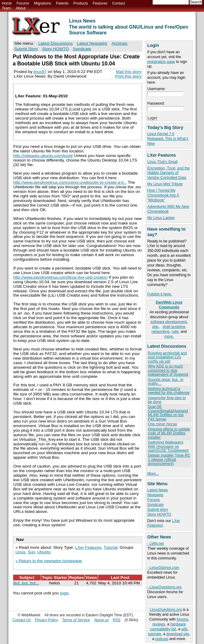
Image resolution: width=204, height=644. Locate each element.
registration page (161, 62)
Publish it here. (160, 294)
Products (81, 3)
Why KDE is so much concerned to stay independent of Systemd (168, 370)
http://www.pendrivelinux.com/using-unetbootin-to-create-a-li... (70, 182)
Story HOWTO (159, 514)
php (155, 327)
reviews (159, 624)
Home (7, 3)
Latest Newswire (92, 43)
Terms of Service (76, 620)
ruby (175, 332)
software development (169, 322)
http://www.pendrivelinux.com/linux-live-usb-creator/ (61, 277)
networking (160, 332)
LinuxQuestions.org (166, 610)
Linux (21, 552)
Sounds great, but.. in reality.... (166, 382)
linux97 (40, 72)
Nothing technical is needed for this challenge (169, 391)
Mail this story (129, 72)
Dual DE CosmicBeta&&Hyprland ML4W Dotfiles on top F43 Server (168, 413)
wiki (184, 629)
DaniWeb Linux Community (169, 305)
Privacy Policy (47, 620)
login (64, 593)
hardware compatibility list (168, 627)
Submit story (158, 510)
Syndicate (156, 505)
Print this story (128, 76)
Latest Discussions (56, 43)
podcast (162, 639)
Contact (118, 3)
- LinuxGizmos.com (163, 568)
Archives (119, 43)
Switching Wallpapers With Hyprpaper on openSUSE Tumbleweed (168, 446)
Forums (23, 3)
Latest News (158, 490)
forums (182, 619)
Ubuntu (44, 552)
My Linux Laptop (161, 218)
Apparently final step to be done (167, 400)
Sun (31, 552)
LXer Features (88, 547)
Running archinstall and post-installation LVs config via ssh (167, 357)
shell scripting (174, 327)
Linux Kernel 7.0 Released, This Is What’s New (168, 139)
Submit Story (26, 49)
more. (169, 336)
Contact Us (22, 620)
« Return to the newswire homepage (49, 561)
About (21, 8)
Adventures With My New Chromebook (168, 209)
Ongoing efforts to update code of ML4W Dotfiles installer (169, 433)
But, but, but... (26, 583)
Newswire (155, 495)
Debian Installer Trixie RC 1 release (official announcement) (169, 460)
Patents (62, 3)
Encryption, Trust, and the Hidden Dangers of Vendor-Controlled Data (169, 173)
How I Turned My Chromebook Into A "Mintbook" (163, 195)
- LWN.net (156, 544)
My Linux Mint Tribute (165, 184)
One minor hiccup (163, 424)
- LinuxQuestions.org (165, 587)
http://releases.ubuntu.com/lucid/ (43, 156)
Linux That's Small (162, 162)
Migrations (42, 3)
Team (6, 8)
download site (178, 634)
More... (153, 474)
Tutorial (110, 547)
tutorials (155, 634)
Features (100, 3)
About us (101, 620)
